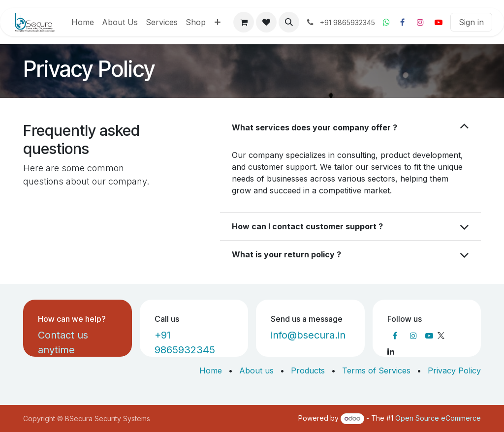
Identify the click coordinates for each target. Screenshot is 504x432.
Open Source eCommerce (438, 418)
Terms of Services (376, 370)
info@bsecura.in (308, 335)
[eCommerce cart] (244, 22)
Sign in (471, 22)
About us (256, 370)
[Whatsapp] (386, 22)
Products (308, 370)
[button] (289, 22)
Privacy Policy (454, 370)
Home (211, 370)
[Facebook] (402, 22)
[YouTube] (439, 22)
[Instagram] (420, 22)
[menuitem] (83, 22)
